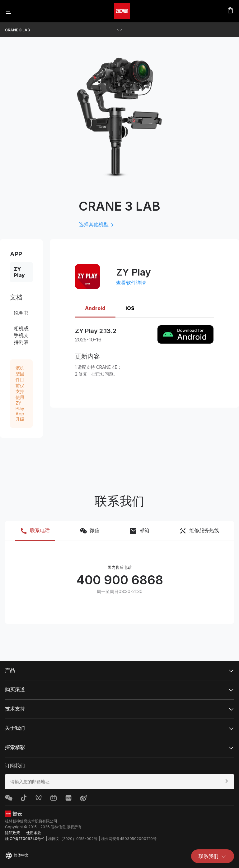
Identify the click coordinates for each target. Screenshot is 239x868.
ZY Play (19, 272)
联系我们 (213, 856)
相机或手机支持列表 (21, 335)
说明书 (21, 313)
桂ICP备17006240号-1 (25, 839)
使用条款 (34, 833)
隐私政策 (12, 833)
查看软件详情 (131, 283)
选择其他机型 (97, 224)
